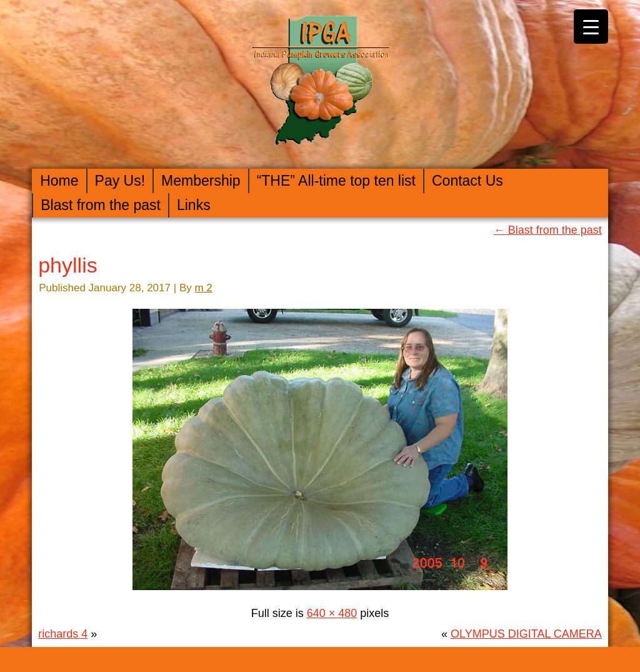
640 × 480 (332, 613)
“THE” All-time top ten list (336, 181)
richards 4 (63, 634)
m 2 (203, 288)
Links (194, 205)
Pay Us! (120, 181)
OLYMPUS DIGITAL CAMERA (526, 634)
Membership (201, 181)
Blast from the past (101, 205)
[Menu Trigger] (591, 27)
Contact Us (467, 181)
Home (59, 181)
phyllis (67, 265)
